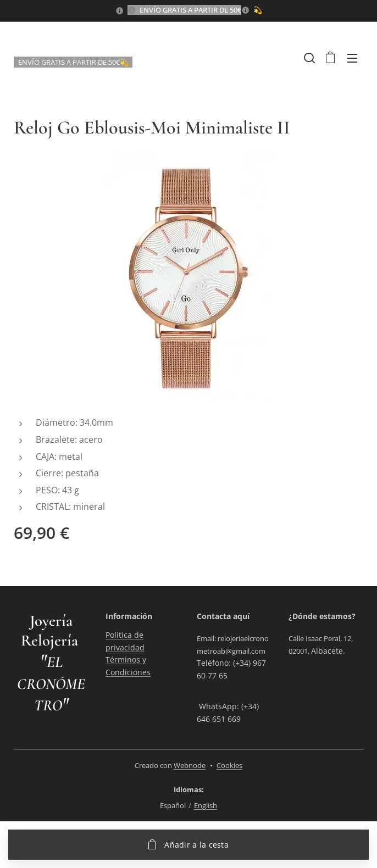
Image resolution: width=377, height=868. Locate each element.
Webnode (190, 765)
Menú (352, 58)
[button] (308, 58)
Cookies (229, 765)
